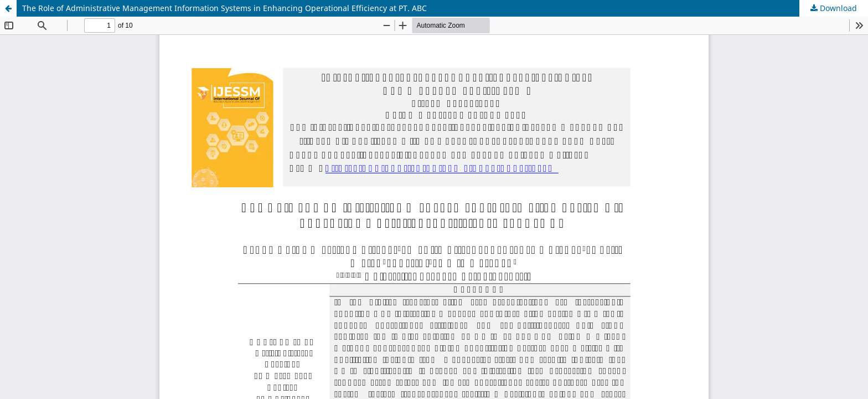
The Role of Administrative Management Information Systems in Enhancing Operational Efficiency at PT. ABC (224, 8)
